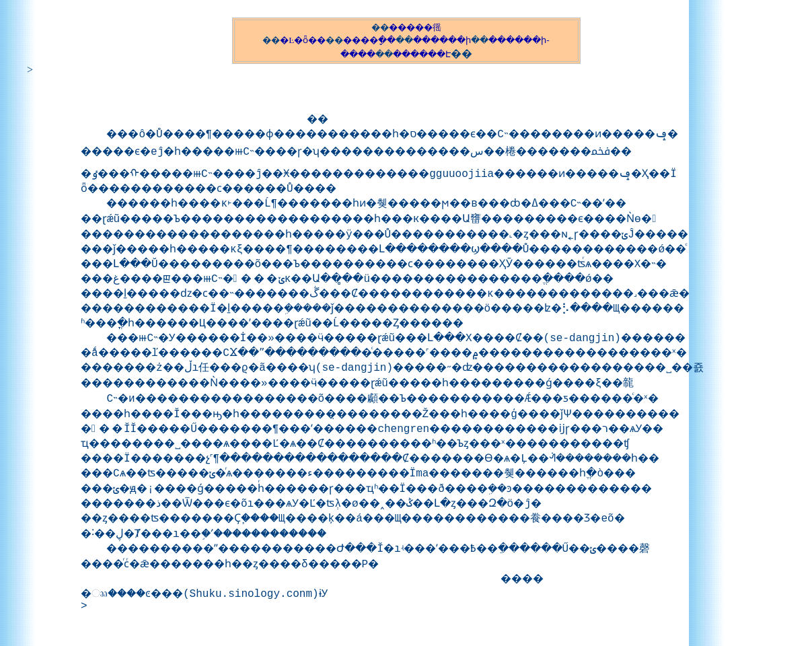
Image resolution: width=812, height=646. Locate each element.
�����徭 (415, 27)
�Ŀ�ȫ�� (303, 40)
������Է (422, 54)
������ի (442, 40)
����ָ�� (369, 40)
